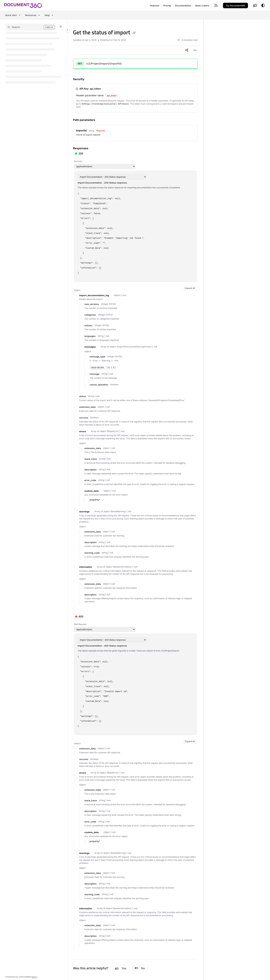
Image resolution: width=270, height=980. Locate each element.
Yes (121, 968)
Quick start (11, 15)
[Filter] (61, 27)
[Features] (154, 6)
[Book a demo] (202, 6)
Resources (31, 15)
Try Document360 (235, 6)
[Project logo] (23, 6)
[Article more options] (195, 50)
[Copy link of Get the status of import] (134, 33)
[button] (31, 27)
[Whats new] (255, 6)
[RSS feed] (216, 6)
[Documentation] (183, 6)
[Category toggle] (67, 30)
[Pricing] (167, 6)
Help (47, 15)
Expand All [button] (190, 288)
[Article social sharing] (187, 50)
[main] (135, 500)
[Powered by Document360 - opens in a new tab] (22, 977)
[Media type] (105, 166)
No (140, 968)
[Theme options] (263, 6)
